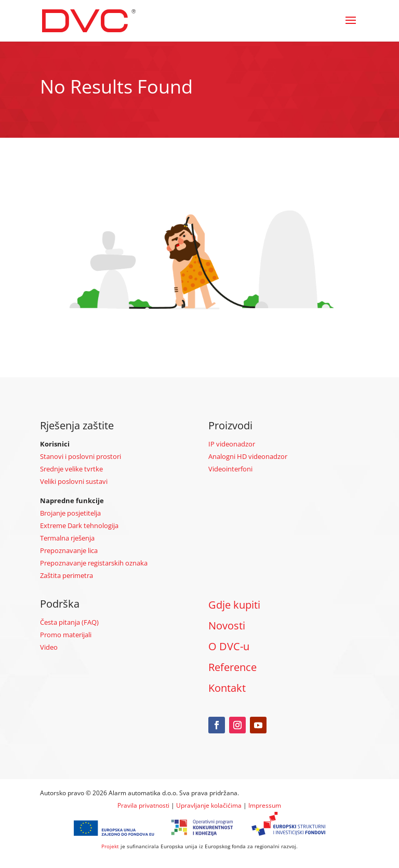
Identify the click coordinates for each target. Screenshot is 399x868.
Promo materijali (66, 635)
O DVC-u (229, 646)
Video (49, 647)
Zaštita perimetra (66, 575)
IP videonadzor (232, 444)
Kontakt (227, 688)
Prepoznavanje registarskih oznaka (94, 563)
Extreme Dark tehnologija (79, 525)
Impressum (265, 805)
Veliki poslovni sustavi (74, 481)
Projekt (110, 846)
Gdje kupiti (234, 605)
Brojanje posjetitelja (70, 513)
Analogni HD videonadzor (248, 456)
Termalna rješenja (67, 538)
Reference (232, 667)
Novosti (227, 626)
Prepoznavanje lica (69, 550)
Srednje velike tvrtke (71, 469)
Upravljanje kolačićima (209, 805)
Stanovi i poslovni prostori (81, 456)
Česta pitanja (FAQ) (69, 622)
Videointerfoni (230, 469)
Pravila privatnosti (143, 805)
